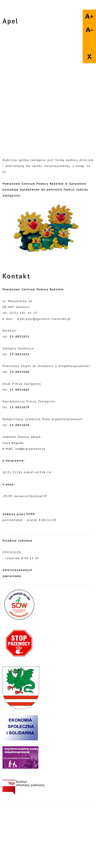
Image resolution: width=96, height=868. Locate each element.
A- (89, 30)
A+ (89, 16)
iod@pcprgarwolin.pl (30, 449)
